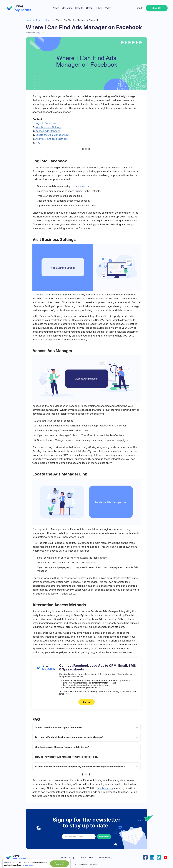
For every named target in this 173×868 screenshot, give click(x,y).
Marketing (67, 8)
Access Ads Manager (48, 131)
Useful (90, 8)
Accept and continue (59, 864)
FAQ (38, 143)
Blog (38, 20)
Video (108, 8)
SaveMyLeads (105, 788)
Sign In (140, 8)
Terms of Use (87, 857)
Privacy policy (68, 857)
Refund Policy (105, 857)
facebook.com (82, 186)
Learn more (30, 865)
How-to (79, 8)
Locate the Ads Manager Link (52, 135)
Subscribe (104, 837)
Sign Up (157, 8)
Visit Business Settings (48, 127)
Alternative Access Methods (52, 139)
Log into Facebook (46, 123)
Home (29, 20)
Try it (67, 694)
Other (99, 8)
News (56, 8)
